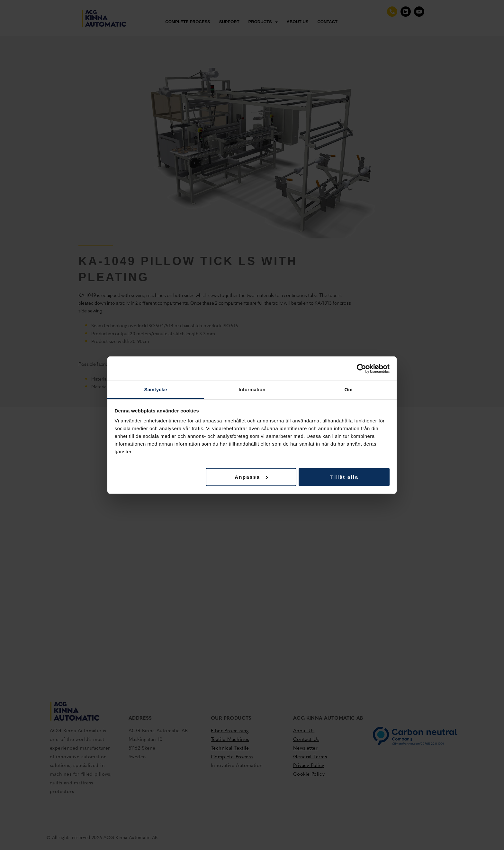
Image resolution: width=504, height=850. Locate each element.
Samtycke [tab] (156, 389)
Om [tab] (348, 389)
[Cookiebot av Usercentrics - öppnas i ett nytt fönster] (361, 368)
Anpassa (251, 477)
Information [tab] (252, 389)
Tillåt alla (344, 477)
